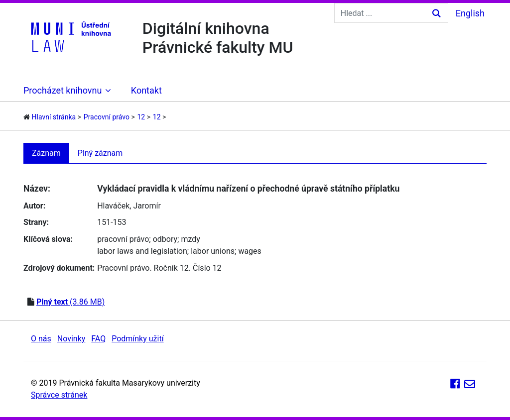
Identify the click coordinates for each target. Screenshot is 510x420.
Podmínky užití (137, 339)
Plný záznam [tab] (100, 153)
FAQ (98, 339)
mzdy (190, 239)
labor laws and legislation (142, 251)
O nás (41, 339)
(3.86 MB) (70, 302)
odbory (165, 239)
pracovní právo (123, 239)
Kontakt (146, 90)
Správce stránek (59, 395)
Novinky (71, 339)
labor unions (213, 251)
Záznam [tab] (46, 153)
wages (250, 251)
